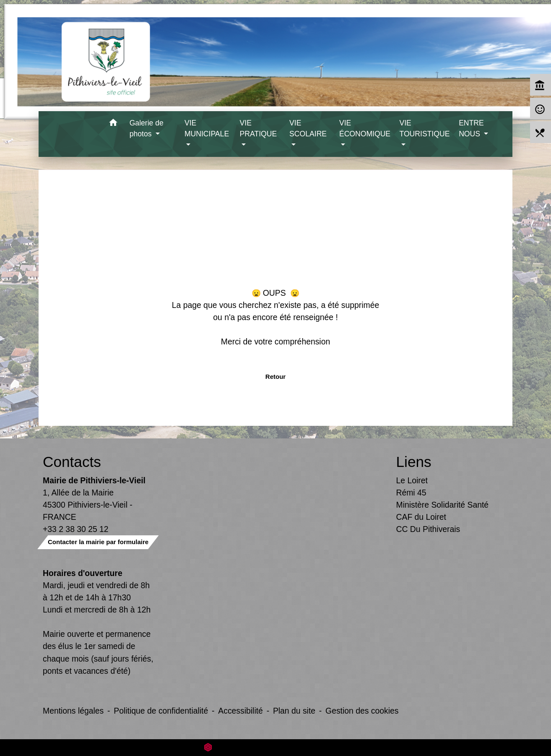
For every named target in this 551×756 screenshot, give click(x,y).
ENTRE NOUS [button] (471, 128)
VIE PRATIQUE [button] (259, 128)
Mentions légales (73, 711)
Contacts (72, 462)
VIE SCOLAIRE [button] (308, 128)
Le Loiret (412, 480)
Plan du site (294, 711)
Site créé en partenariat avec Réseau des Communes (276, 747)
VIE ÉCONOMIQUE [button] (365, 128)
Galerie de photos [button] (147, 128)
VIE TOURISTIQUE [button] (424, 128)
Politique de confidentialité (161, 711)
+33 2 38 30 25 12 (76, 529)
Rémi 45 (411, 493)
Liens (414, 462)
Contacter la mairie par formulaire (98, 542)
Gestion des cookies (362, 711)
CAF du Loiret (421, 517)
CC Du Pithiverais (428, 529)
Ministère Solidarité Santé (443, 505)
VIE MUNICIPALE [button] (207, 128)
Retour (275, 377)
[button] (113, 124)
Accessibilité (240, 711)
